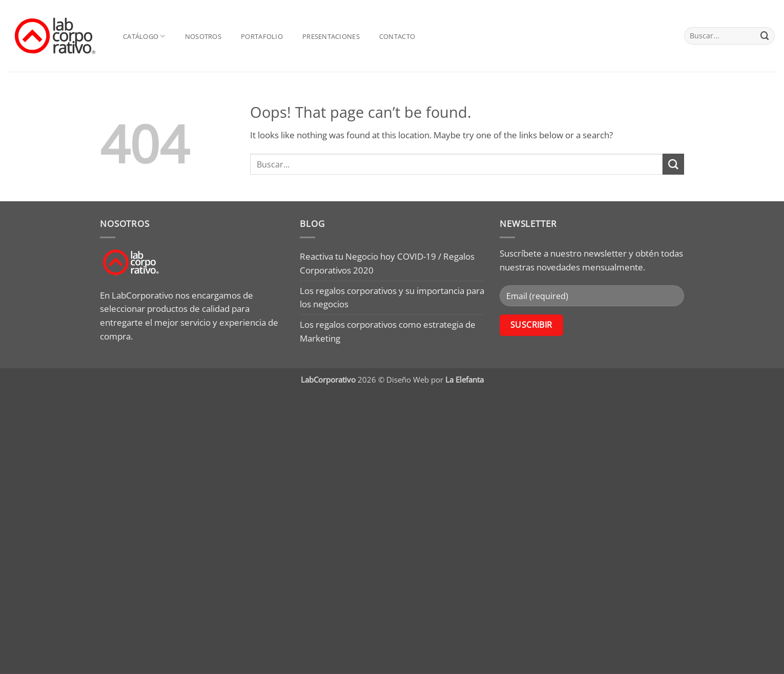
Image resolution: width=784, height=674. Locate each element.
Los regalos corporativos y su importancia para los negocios (392, 298)
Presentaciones (331, 36)
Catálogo (144, 36)
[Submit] (765, 36)
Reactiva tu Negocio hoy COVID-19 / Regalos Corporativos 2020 (387, 263)
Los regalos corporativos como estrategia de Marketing (388, 331)
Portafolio (262, 36)
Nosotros (203, 36)
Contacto (397, 36)
